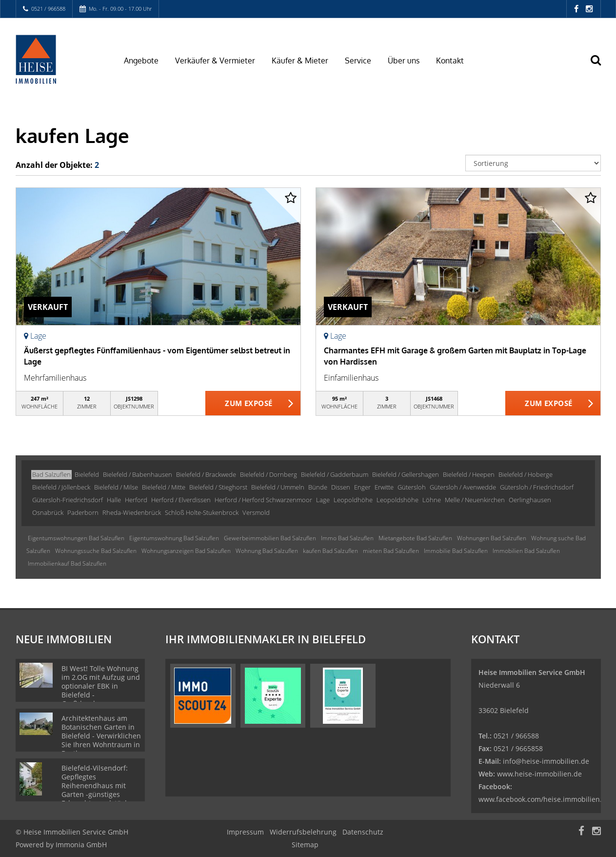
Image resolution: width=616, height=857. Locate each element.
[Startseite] (58, 60)
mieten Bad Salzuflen (391, 551)
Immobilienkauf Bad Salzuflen (67, 563)
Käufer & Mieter (300, 61)
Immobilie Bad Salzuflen (456, 551)
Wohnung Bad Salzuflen (267, 551)
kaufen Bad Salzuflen (330, 551)
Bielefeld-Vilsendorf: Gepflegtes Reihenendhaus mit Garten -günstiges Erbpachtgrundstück (95, 786)
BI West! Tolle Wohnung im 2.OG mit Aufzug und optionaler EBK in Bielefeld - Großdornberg (101, 686)
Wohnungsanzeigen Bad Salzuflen (186, 551)
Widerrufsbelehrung (303, 832)
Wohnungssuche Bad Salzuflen (96, 551)
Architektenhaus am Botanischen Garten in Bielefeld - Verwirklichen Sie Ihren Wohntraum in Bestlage (101, 736)
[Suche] (600, 67)
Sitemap (305, 845)
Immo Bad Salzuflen (347, 538)
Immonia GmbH (81, 845)
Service (358, 61)
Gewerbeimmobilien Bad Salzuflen (270, 538)
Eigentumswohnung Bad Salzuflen (174, 538)
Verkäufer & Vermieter (215, 61)
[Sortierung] (533, 163)
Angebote (141, 61)
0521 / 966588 (48, 9)
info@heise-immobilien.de (545, 761)
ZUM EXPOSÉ (248, 404)
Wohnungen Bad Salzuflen (492, 538)
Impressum (245, 832)
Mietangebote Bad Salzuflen (415, 538)
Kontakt (450, 61)
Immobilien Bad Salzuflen (526, 551)
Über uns (404, 61)
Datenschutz (363, 832)
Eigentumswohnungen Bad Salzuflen (76, 538)
